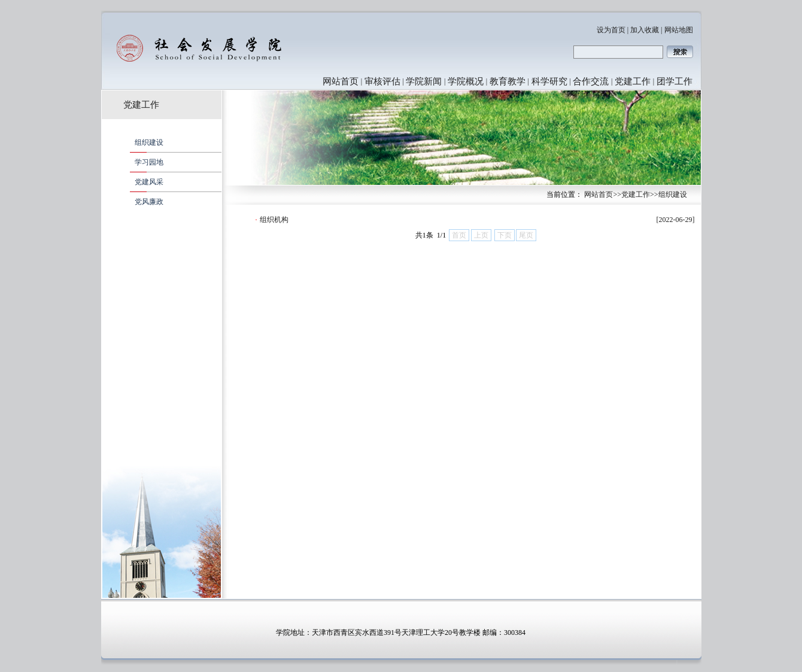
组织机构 (274, 220)
